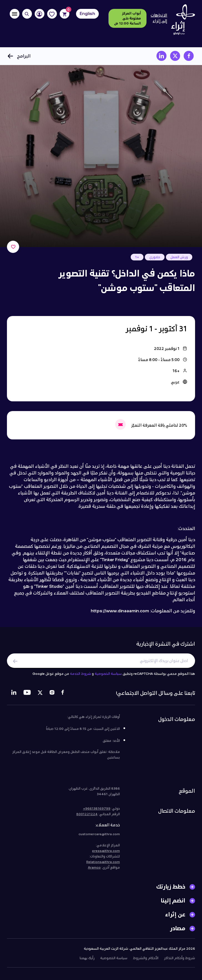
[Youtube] (27, 696)
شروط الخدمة (80, 676)
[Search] (27, 14)
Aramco (94, 870)
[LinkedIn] (14, 696)
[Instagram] (52, 696)
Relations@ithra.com (103, 864)
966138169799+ (97, 811)
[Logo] (181, 21)
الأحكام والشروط (146, 961)
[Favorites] (52, 14)
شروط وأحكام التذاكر (180, 961)
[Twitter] (40, 696)
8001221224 (87, 817)
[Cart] (65, 14)
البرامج (19, 56)
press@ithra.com (106, 853)
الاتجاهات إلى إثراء (159, 18)
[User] (40, 14)
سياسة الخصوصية (108, 676)
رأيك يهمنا (87, 961)
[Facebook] (63, 696)
